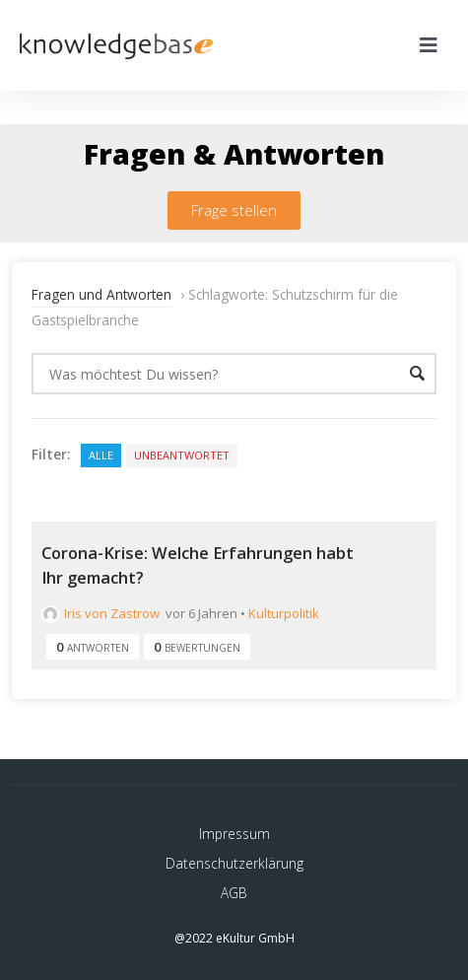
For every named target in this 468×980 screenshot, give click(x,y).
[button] (234, 210)
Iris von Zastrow (100, 613)
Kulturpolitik (284, 613)
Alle (101, 455)
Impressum (234, 834)
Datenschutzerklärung (234, 863)
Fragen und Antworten (101, 294)
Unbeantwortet (182, 455)
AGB (234, 893)
